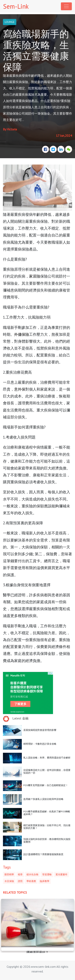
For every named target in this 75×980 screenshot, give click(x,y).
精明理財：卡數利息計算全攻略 (40, 744)
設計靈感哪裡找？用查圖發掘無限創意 (43, 854)
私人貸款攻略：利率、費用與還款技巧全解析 (47, 758)
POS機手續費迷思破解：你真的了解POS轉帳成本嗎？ (47, 813)
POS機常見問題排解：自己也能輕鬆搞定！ (46, 785)
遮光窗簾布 (61, 874)
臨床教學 (45, 881)
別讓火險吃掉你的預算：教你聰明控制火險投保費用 (47, 840)
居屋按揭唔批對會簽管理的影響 (40, 730)
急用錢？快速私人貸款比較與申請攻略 (43, 799)
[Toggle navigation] (66, 6)
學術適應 (31, 881)
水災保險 (9, 881)
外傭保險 (22, 334)
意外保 (20, 389)
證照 (20, 881)
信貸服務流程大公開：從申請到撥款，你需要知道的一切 (47, 771)
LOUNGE (10, 22)
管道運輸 (47, 874)
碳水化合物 (32, 874)
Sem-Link (16, 6)
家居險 (35, 276)
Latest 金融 (20, 718)
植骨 (20, 874)
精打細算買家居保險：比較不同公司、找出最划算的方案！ (47, 827)
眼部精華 (9, 874)
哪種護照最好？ (37, 952)
